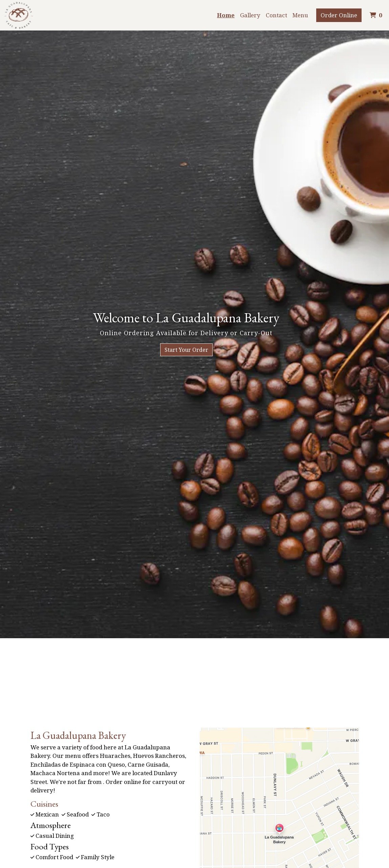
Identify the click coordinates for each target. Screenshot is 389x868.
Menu (300, 15)
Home (226, 15)
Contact (276, 15)
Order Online (339, 15)
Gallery (250, 15)
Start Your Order (186, 350)
